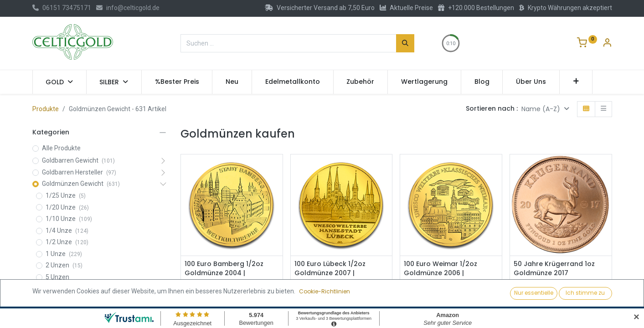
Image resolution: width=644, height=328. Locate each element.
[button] (576, 82)
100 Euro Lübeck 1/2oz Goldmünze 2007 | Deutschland (330, 273)
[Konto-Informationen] (607, 44)
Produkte (46, 109)
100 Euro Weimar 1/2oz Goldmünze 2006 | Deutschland (440, 273)
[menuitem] (177, 82)
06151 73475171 (62, 8)
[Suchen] (405, 43)
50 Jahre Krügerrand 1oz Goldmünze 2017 (554, 269)
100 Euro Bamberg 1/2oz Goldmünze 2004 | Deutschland (224, 273)
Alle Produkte (61, 148)
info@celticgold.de (128, 8)
